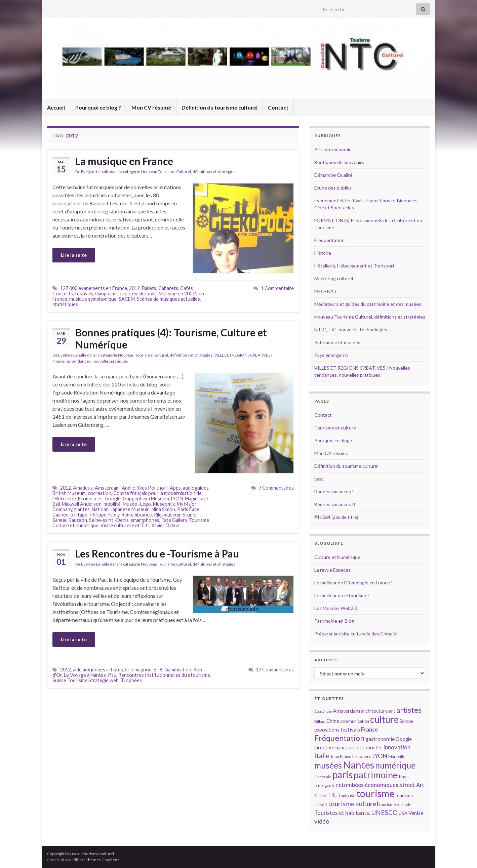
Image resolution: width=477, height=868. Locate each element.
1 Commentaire (277, 288)
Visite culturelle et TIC (125, 525)
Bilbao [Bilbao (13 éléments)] (320, 721)
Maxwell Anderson (82, 504)
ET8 (158, 670)
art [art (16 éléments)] (392, 711)
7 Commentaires (276, 488)
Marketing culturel (334, 278)
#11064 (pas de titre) (336, 517)
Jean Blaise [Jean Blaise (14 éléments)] (341, 756)
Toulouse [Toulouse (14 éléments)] (347, 795)
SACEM (127, 299)
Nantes (82, 509)
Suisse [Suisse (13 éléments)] (320, 796)
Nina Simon (163, 509)
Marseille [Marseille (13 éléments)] (397, 757)
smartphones (145, 520)
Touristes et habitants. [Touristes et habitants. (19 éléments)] (342, 813)
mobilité (112, 504)
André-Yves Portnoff (145, 488)
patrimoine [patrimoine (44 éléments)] (376, 775)
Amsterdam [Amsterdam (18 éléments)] (346, 711)
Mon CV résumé (151, 107)
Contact (278, 107)
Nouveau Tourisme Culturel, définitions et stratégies (188, 172)
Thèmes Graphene (103, 860)
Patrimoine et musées (337, 342)
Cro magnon (138, 670)
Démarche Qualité (333, 175)
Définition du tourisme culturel (220, 107)
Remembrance (137, 515)
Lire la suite (74, 255)
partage (79, 515)
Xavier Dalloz (165, 525)
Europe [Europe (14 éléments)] (406, 721)
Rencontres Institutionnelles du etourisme (164, 675)
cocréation (100, 493)
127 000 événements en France (94, 288)
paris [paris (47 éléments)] (343, 775)
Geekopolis (144, 294)
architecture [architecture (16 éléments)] (374, 711)
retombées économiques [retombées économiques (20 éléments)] (367, 785)
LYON (177, 499)
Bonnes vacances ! (334, 491)
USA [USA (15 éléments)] (403, 813)
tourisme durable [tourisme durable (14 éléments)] (395, 804)
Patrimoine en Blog (334, 621)
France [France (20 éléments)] (369, 729)
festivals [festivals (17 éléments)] (350, 730)
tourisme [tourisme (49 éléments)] (375, 793)
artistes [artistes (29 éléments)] (409, 710)
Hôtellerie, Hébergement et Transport (354, 266)
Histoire (323, 253)
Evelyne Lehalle (95, 172)
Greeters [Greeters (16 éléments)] (324, 748)
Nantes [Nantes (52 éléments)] (359, 765)
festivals (84, 294)
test (319, 479)
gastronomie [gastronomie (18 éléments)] (380, 739)
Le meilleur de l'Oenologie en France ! (353, 583)
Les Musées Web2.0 (336, 608)
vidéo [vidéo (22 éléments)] (322, 821)
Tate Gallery (174, 520)
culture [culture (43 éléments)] (384, 719)
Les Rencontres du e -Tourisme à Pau (157, 553)
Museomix (164, 504)
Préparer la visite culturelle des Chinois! (356, 634)
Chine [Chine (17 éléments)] (333, 721)
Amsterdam (107, 488)
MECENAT (326, 291)
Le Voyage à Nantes (85, 675)
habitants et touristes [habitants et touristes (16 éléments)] (359, 748)
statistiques (65, 304)
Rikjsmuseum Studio (175, 515)
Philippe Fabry (104, 515)
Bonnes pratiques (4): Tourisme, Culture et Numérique (171, 338)
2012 (134, 288)
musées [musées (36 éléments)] (328, 765)
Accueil (56, 107)
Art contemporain (333, 149)
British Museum (69, 493)
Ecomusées (90, 499)
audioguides (196, 488)
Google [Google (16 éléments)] (404, 739)
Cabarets (168, 288)
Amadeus (83, 488)
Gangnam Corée (113, 294)
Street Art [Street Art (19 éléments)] (412, 785)
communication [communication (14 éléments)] (355, 721)
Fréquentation (329, 240)
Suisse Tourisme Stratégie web (86, 680)
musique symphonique (93, 299)
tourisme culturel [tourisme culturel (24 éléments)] (353, 804)
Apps (175, 488)
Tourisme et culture (335, 428)
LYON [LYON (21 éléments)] (380, 756)
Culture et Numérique (337, 557)
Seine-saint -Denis (109, 520)
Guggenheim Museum (146, 499)
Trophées (131, 680)
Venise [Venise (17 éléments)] (416, 813)
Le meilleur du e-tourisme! (342, 595)
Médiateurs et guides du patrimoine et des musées (368, 304)
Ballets (149, 288)
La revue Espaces (332, 570)
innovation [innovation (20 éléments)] (397, 747)
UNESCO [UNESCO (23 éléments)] (384, 812)
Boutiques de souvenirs (339, 162)
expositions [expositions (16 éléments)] (327, 730)
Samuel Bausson (70, 520)
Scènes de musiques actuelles (168, 299)
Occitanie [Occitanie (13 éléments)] (323, 777)
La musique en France (124, 161)
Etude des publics (333, 188)
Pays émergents (331, 355)
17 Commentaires (275, 670)
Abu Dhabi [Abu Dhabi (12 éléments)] (323, 711)
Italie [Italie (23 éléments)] (322, 756)
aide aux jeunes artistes (98, 670)
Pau (112, 675)
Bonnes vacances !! (335, 504)
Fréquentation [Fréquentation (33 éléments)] (339, 738)
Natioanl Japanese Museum (121, 509)
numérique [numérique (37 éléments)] (395, 765)
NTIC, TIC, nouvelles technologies (351, 329)
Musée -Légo (137, 504)
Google (113, 499)
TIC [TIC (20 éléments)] (332, 795)
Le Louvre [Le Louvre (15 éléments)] (362, 756)
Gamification (178, 670)
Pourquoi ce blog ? (98, 107)
